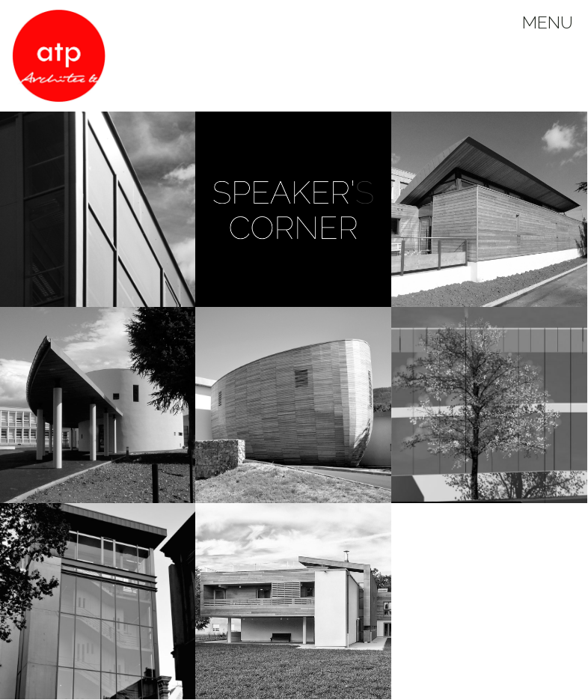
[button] (293, 210)
